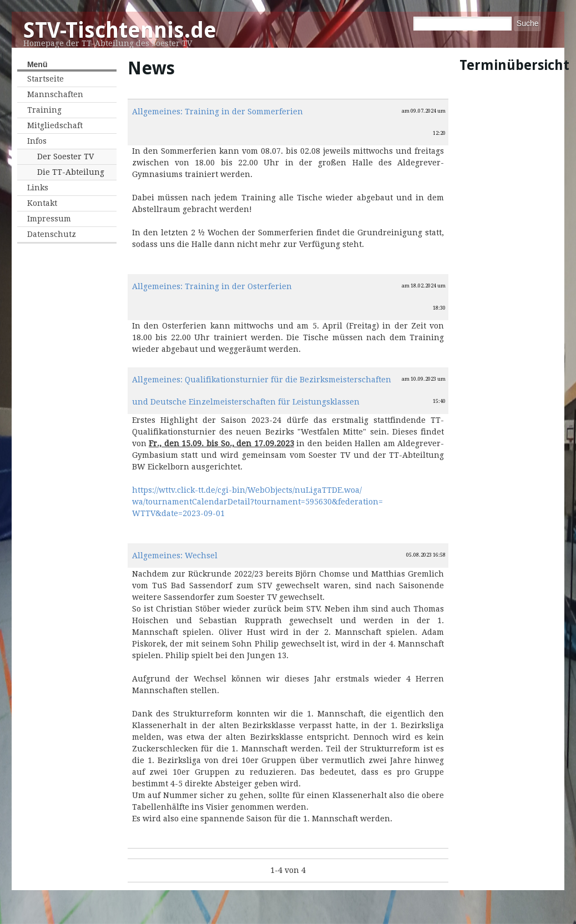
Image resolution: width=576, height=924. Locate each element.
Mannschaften (55, 94)
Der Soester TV (65, 156)
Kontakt (42, 203)
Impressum (49, 219)
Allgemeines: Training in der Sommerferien (218, 112)
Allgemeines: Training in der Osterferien (212, 286)
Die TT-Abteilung (71, 172)
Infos (37, 141)
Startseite (46, 79)
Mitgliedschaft (55, 125)
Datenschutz (52, 234)
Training (44, 110)
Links (38, 188)
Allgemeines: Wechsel (175, 556)
